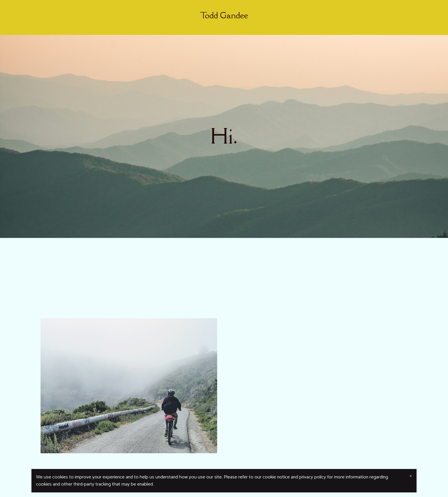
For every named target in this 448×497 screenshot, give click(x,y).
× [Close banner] (411, 476)
